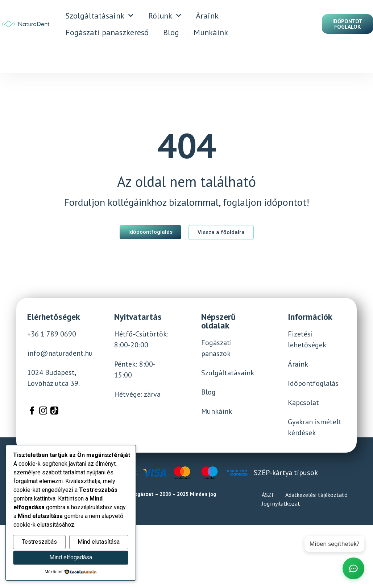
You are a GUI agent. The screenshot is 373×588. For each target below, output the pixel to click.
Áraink (207, 16)
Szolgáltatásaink (100, 15)
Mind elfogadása (71, 557)
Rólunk (165, 15)
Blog (171, 32)
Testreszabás (39, 542)
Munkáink (211, 32)
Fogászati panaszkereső (107, 32)
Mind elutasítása (99, 542)
